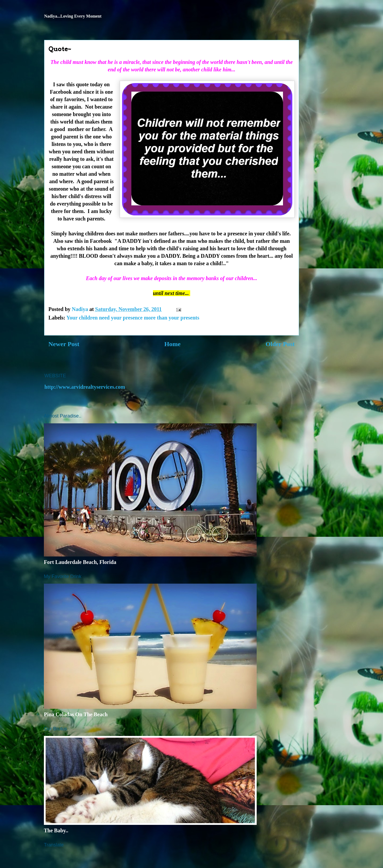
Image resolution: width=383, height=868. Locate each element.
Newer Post (64, 344)
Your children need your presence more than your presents (133, 318)
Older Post (280, 344)
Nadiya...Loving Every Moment (73, 16)
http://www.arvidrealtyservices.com (85, 387)
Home (172, 344)
